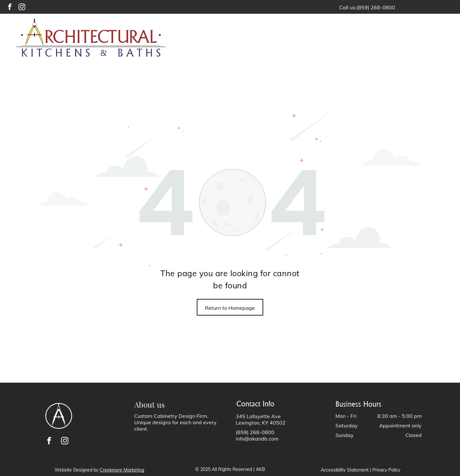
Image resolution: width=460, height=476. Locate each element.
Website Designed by (77, 470)
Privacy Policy (386, 470)
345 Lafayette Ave (258, 416)
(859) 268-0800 (376, 7)
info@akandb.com (257, 439)
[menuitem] (254, 39)
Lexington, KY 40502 (261, 423)
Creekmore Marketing (122, 470)
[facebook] (10, 8)
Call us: (348, 7)
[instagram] (22, 8)
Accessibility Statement (345, 470)
